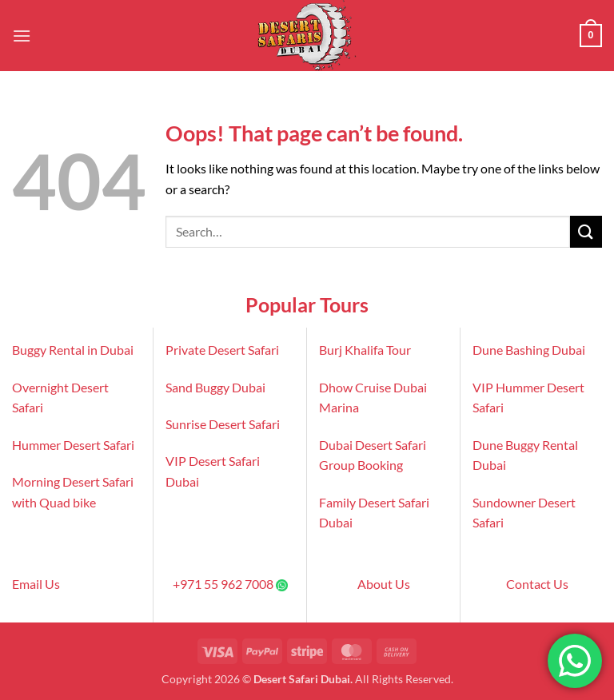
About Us (384, 584)
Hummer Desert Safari (73, 445)
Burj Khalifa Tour (365, 350)
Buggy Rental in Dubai (73, 350)
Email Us (36, 584)
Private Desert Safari (222, 350)
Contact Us (537, 584)
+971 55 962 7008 (223, 584)
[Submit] (586, 231)
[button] (22, 36)
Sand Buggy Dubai (215, 387)
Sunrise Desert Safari (223, 424)
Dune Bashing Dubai (529, 350)
